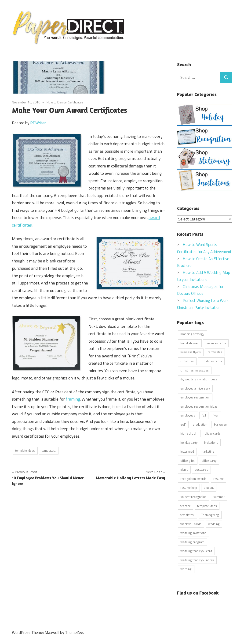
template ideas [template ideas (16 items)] (207, 506)
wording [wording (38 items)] (186, 569)
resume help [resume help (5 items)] (189, 488)
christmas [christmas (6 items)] (187, 361)
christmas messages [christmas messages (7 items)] (195, 370)
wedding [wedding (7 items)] (214, 524)
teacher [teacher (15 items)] (185, 506)
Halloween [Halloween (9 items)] (221, 424)
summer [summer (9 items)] (219, 496)
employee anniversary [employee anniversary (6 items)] (195, 388)
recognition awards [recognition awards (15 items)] (193, 478)
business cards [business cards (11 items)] (216, 343)
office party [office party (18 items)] (209, 460)
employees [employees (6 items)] (188, 415)
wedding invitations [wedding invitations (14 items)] (193, 533)
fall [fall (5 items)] (204, 415)
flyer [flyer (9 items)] (216, 415)
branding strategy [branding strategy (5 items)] (192, 334)
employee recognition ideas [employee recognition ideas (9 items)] (199, 406)
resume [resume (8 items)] (219, 478)
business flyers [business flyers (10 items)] (191, 352)
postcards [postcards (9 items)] (201, 470)
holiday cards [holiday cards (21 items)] (212, 433)
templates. (49, 451)
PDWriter (38, 123)
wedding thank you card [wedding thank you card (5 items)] (196, 551)
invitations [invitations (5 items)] (211, 442)
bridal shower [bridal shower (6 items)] (190, 343)
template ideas (25, 451)
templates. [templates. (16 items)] (187, 515)
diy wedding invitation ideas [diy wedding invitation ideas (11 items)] (199, 379)
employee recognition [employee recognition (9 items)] (195, 397)
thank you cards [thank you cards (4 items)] (191, 524)
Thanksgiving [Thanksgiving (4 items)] (210, 515)
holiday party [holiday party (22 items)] (189, 442)
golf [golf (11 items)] (183, 424)
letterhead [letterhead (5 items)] (187, 451)
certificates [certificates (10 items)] (215, 352)
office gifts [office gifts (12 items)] (188, 460)
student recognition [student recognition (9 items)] (193, 496)
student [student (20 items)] (209, 488)
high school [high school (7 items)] (188, 433)
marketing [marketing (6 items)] (208, 451)
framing (73, 399)
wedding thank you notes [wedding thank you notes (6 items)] (197, 560)
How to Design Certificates (65, 102)
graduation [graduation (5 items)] (200, 424)
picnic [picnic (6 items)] (184, 470)
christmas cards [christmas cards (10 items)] (211, 361)
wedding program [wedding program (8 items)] (192, 542)
